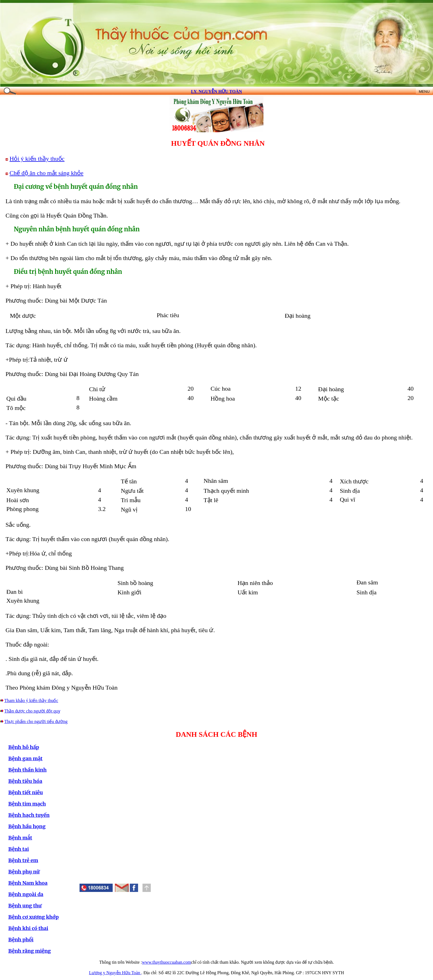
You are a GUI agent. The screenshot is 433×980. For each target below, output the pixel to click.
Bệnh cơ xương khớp (34, 917)
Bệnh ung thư (25, 906)
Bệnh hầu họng (27, 826)
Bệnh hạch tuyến (29, 815)
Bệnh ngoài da (26, 894)
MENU (424, 92)
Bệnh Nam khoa (28, 883)
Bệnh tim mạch (27, 804)
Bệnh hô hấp (24, 747)
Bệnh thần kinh (27, 770)
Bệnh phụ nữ (24, 872)
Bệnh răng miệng (30, 951)
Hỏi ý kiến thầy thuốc (37, 159)
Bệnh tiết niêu (26, 792)
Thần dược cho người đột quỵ (32, 711)
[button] (134, 888)
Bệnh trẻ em (23, 860)
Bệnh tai (19, 849)
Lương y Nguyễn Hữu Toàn (115, 973)
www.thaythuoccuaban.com (167, 962)
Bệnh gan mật (25, 758)
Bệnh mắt (20, 838)
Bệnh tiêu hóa (25, 781)
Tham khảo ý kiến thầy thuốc (31, 700)
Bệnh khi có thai (28, 928)
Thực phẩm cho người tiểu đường (36, 721)
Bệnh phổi (21, 940)
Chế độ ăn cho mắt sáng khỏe (47, 173)
